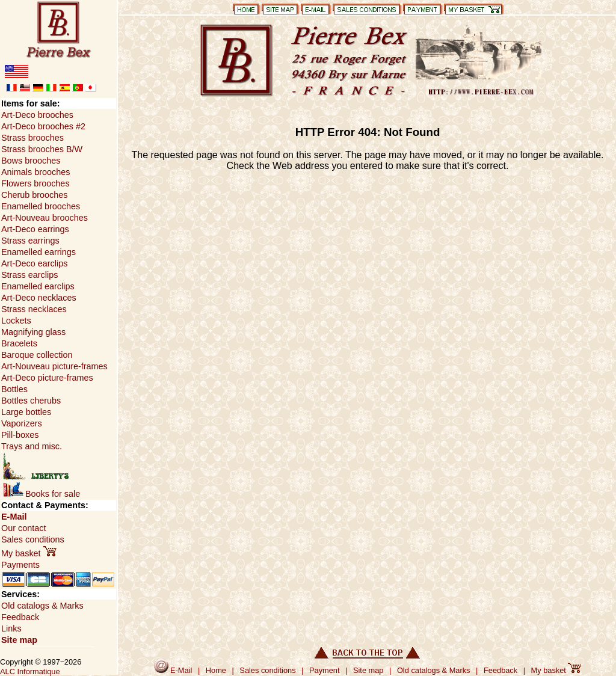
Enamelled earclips (38, 286)
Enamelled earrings (38, 252)
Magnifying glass (33, 332)
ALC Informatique (30, 671)
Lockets (16, 321)
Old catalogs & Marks (42, 606)
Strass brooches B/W (42, 149)
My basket (29, 553)
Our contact (23, 528)
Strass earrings (30, 241)
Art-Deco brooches (37, 115)
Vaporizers (22, 423)
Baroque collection (37, 355)
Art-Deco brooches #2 (43, 126)
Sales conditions (33, 539)
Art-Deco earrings (35, 229)
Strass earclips (29, 275)
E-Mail (14, 517)
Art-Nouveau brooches (45, 218)
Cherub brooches (34, 195)
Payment (325, 670)
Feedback (20, 617)
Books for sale (42, 494)
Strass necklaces (34, 309)
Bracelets (19, 343)
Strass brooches (32, 138)
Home (216, 670)
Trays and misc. (32, 446)
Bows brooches (31, 161)
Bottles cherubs (31, 401)
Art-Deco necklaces (39, 298)
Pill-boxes (20, 435)
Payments (20, 565)
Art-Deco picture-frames (47, 378)
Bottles (14, 389)
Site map (19, 640)
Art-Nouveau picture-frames (54, 366)
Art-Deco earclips (34, 263)
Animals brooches (35, 172)
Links (11, 628)
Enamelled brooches (41, 206)
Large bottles (26, 412)
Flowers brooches (35, 183)
